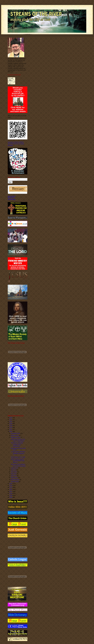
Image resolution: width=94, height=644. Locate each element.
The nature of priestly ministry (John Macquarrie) (17, 444)
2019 (11, 425)
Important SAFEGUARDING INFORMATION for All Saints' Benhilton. (16, 144)
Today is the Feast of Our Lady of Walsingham (18, 440)
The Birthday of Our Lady (18, 457)
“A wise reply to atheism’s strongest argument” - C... (18, 453)
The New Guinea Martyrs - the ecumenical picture (18, 465)
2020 (11, 424)
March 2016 (14, 478)
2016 (11, 431)
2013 (11, 487)
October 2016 (15, 435)
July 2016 (14, 470)
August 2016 (14, 468)
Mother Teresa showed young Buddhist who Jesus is (18, 461)
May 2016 (14, 474)
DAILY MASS (12, 196)
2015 (11, 484)
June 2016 (14, 472)
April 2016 (14, 476)
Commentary (12, 199)
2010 (11, 493)
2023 (11, 418)
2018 (11, 427)
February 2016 (15, 480)
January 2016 (15, 482)
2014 (11, 485)
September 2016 (16, 437)
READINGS (11, 198)
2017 (11, 429)
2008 (11, 497)
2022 (11, 420)
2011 (11, 491)
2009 (11, 495)
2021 (11, 422)
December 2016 (15, 433)
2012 (11, 489)
